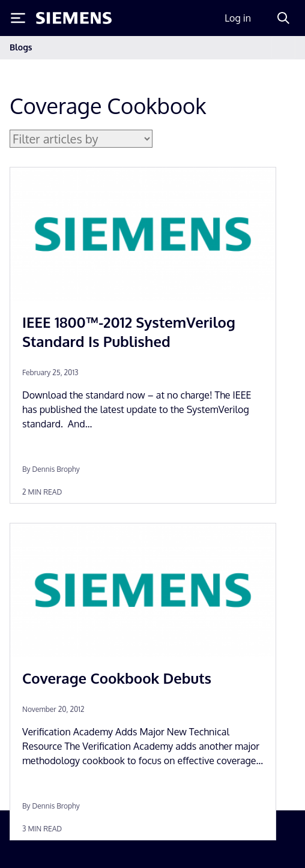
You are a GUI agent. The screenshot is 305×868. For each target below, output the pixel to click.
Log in (238, 18)
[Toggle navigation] (283, 48)
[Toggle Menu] (18, 18)
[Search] (283, 18)
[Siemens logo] (74, 18)
